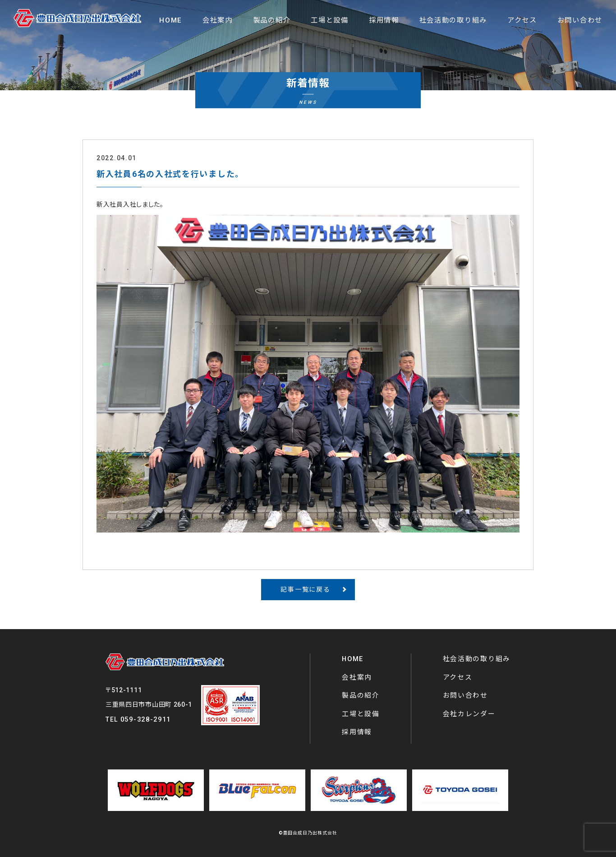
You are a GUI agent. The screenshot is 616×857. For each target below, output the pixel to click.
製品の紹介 (361, 695)
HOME (353, 659)
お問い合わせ (465, 695)
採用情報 (357, 732)
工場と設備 (361, 714)
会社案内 (357, 677)
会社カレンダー (469, 714)
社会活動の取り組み (477, 659)
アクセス (458, 677)
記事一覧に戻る (305, 589)
